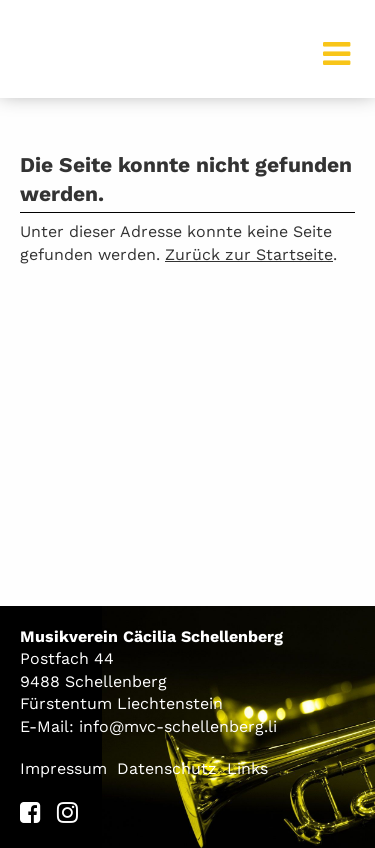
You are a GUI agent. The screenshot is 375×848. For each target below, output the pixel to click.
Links (247, 768)
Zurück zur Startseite (249, 254)
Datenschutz (167, 768)
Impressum (63, 768)
